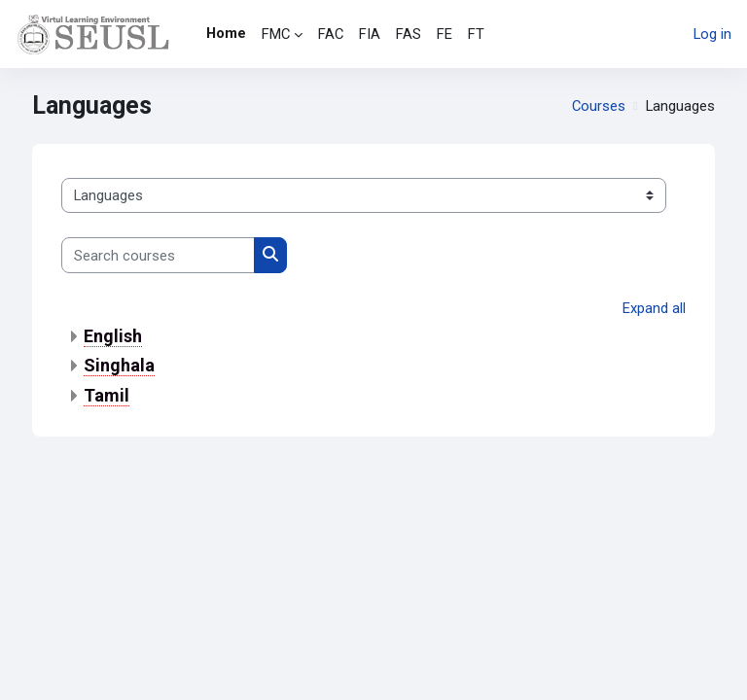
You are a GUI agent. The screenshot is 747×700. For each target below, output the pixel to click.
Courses (599, 106)
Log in (712, 34)
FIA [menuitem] (370, 34)
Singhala (119, 365)
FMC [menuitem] (276, 34)
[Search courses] (158, 255)
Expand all (654, 308)
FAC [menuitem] (331, 34)
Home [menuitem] (226, 33)
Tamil (107, 395)
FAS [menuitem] (409, 34)
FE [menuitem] (445, 34)
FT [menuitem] (476, 34)
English (113, 336)
